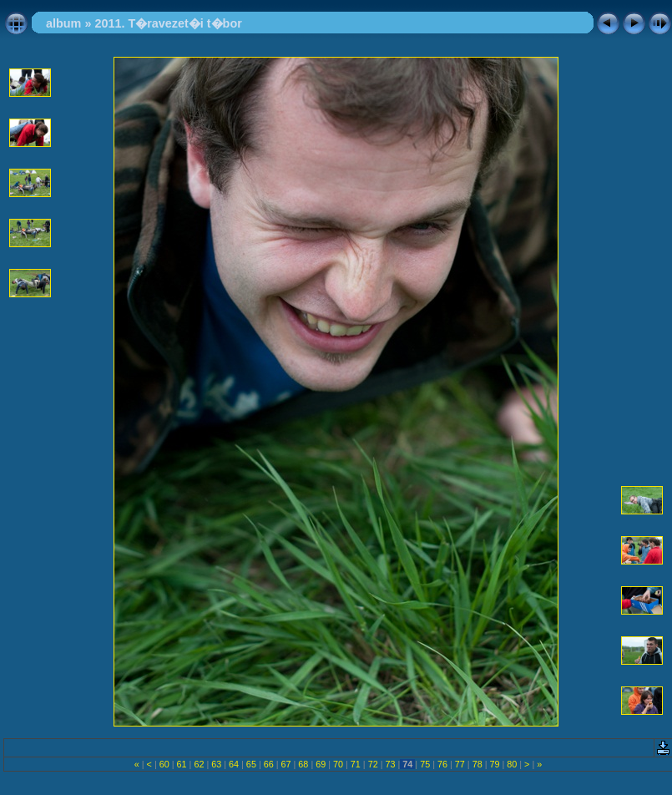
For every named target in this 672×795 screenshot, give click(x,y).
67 (286, 764)
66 (269, 764)
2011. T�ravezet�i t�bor (168, 23)
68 (303, 764)
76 (442, 764)
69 (321, 764)
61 (182, 764)
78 (477, 764)
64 (234, 764)
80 (512, 764)
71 (356, 764)
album (63, 23)
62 (199, 764)
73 (391, 764)
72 (373, 764)
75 (425, 764)
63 (216, 764)
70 (338, 764)
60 (164, 764)
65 (251, 764)
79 (494, 764)
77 (460, 764)
